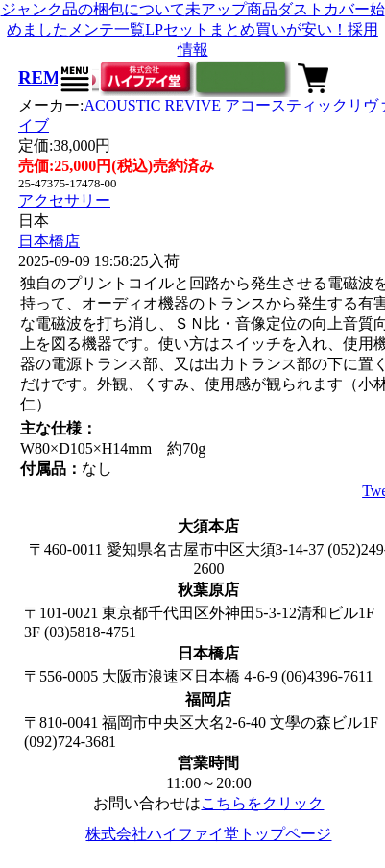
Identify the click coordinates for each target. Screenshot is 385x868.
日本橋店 (49, 241)
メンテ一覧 (107, 29)
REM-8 (47, 77)
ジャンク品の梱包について (93, 9)
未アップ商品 (231, 9)
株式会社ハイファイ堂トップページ (208, 834)
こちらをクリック (262, 803)
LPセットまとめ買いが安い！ (246, 29)
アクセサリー (64, 200)
